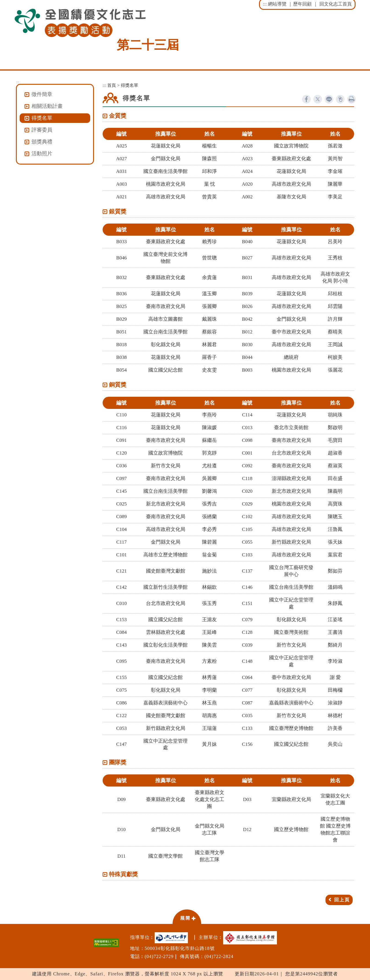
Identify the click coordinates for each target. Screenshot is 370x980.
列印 (351, 99)
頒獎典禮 (42, 142)
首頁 (112, 85)
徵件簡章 (42, 94)
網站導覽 (277, 4)
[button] (187, 916)
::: (265, 4)
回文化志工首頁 (336, 4)
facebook (306, 99)
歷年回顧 (302, 4)
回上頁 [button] (342, 900)
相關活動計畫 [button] (47, 106)
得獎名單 (42, 118)
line (329, 99)
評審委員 (42, 130)
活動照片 (42, 154)
